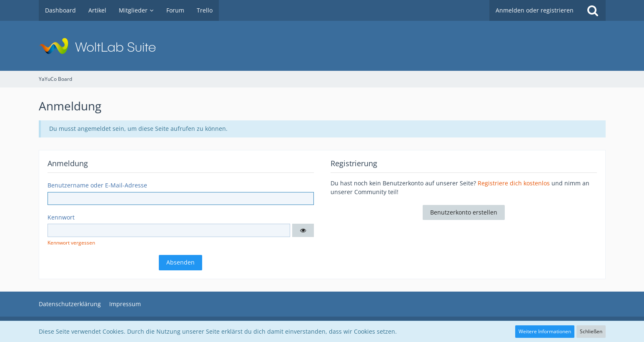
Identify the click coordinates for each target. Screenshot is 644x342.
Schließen (591, 331)
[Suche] (593, 10)
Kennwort (61, 217)
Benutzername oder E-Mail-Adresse (97, 185)
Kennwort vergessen (71, 243)
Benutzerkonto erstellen (464, 212)
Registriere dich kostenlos (514, 183)
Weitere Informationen (545, 331)
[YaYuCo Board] (322, 46)
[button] (303, 230)
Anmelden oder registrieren (535, 10)
